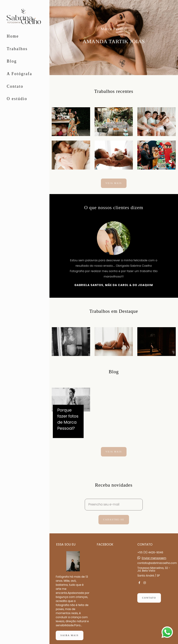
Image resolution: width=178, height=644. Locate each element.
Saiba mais (70, 624)
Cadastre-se (114, 520)
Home (13, 36)
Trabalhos (17, 49)
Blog (12, 61)
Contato (15, 86)
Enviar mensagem (154, 547)
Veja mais (114, 183)
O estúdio (17, 99)
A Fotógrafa (19, 74)
